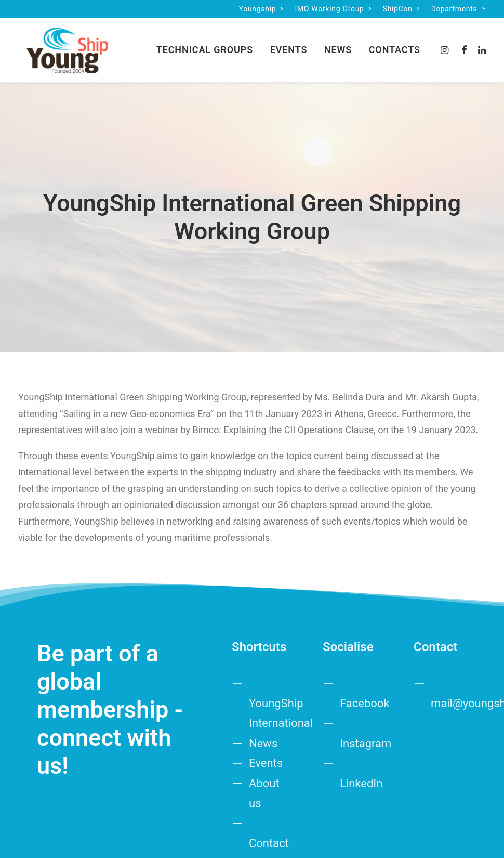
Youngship (261, 9)
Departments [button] (459, 9)
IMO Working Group (333, 9)
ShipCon (401, 9)
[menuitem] (261, 9)
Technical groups (205, 45)
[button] (446, 46)
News (338, 45)
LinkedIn (361, 662)
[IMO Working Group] (59, 46)
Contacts (395, 45)
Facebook (365, 582)
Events (289, 45)
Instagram (366, 622)
